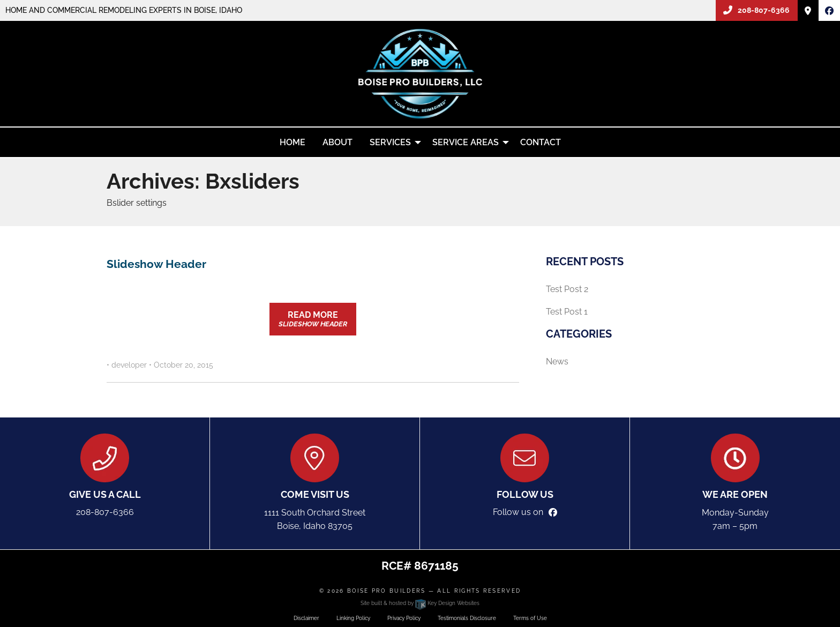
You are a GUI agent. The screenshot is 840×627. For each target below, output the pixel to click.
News (557, 361)
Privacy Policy (404, 618)
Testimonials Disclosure (467, 618)
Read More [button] (313, 319)
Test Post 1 (567, 312)
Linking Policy (353, 618)
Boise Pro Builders (387, 591)
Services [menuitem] (390, 142)
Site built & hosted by (420, 603)
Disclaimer (306, 618)
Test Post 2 (567, 289)
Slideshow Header (156, 264)
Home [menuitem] (292, 142)
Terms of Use (530, 618)
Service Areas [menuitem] (466, 142)
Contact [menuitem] (541, 142)
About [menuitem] (337, 142)
